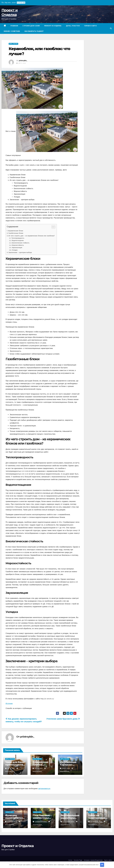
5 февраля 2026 (41, 822)
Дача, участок (73, 26)
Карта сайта (108, 860)
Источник (9, 703)
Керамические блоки (16, 231)
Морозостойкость (18, 245)
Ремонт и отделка (53, 26)
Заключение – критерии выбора (20, 252)
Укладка (15, 250)
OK (102, 865)
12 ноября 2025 (96, 822)
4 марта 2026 (12, 822)
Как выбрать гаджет (34, 31)
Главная (14, 26)
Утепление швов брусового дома (63, 719)
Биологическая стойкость (21, 243)
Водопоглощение (18, 241)
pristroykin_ (23, 61)
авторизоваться (44, 789)
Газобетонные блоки (16, 233)
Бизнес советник (12, 31)
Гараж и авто (90, 26)
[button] (111, 28)
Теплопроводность (18, 238)
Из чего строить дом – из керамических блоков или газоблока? (32, 236)
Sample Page (78, 860)
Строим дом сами (31, 26)
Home (70, 860)
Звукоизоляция (17, 248)
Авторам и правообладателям (93, 860)
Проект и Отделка (18, 846)
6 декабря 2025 (69, 822)
